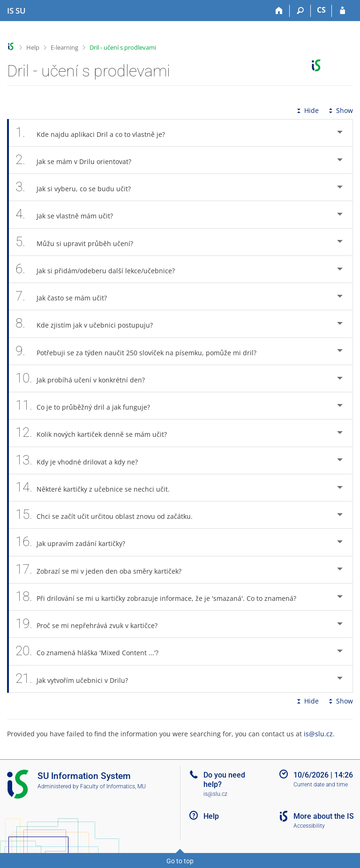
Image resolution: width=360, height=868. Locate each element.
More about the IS (324, 816)
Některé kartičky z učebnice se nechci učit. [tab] (98, 488)
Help (33, 47)
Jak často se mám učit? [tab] (66, 296)
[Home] (279, 11)
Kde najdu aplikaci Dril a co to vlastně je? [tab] (95, 133)
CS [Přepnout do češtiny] (321, 10)
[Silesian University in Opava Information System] (16, 11)
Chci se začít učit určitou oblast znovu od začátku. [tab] (109, 515)
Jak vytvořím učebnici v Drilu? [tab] (77, 679)
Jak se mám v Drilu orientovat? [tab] (79, 160)
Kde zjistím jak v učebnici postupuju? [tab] (89, 324)
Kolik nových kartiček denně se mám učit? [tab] (96, 433)
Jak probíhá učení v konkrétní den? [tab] (85, 378)
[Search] (300, 11)
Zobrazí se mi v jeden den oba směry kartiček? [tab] (104, 570)
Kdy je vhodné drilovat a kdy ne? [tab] (82, 460)
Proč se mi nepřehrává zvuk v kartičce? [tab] (92, 624)
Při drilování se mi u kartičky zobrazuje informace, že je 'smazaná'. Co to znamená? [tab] (161, 597)
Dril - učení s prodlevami (123, 47)
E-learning (64, 47)
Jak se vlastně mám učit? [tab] (69, 214)
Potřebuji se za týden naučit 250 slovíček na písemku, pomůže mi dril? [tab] (141, 351)
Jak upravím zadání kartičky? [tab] (75, 542)
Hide (307, 110)
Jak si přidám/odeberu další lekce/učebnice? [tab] (100, 269)
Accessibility (309, 826)
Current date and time (321, 785)
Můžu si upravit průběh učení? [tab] (79, 242)
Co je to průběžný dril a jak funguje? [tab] (88, 406)
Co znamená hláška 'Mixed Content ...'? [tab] (92, 651)
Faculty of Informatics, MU (113, 786)
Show (340, 110)
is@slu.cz (318, 734)
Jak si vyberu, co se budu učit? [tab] (78, 187)
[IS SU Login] (342, 11)
